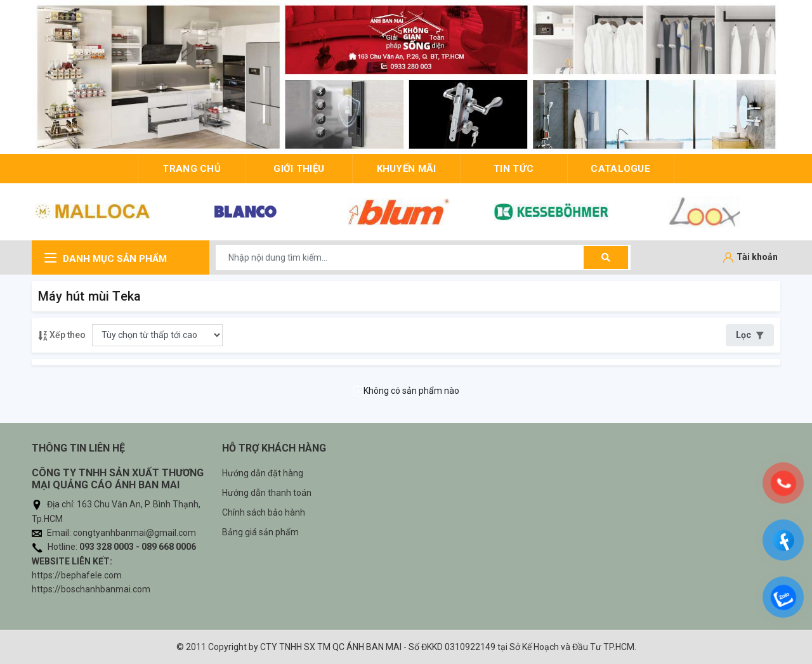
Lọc (750, 335)
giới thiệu (299, 169)
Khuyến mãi (407, 169)
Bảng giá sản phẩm (260, 532)
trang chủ (192, 169)
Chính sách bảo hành (264, 512)
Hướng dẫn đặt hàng (263, 473)
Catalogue (620, 169)
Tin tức (514, 169)
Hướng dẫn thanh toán (267, 493)
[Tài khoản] (750, 257)
